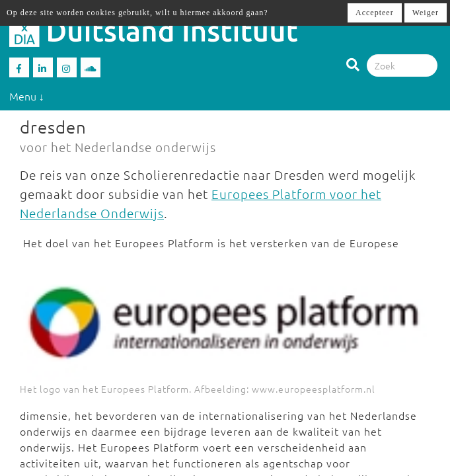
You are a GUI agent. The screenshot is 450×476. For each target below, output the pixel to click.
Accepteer (375, 13)
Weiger (426, 13)
